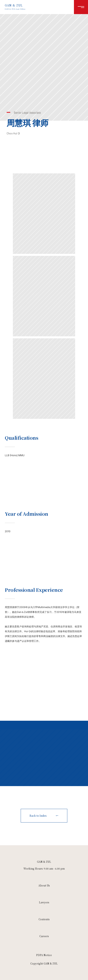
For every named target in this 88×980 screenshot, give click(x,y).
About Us (44, 885)
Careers (44, 936)
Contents (44, 919)
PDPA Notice (44, 955)
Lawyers (44, 902)
